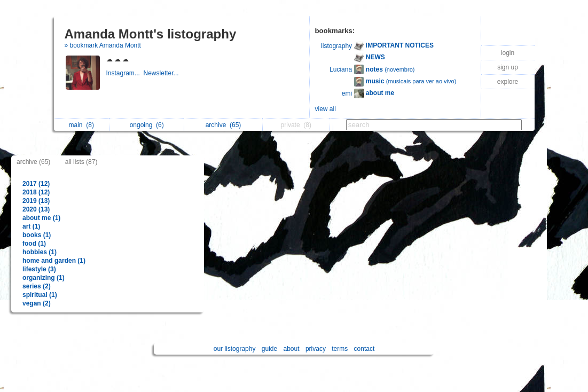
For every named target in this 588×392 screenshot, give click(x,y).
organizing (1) (44, 278)
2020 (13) (36, 209)
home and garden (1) (54, 261)
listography (336, 46)
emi (347, 93)
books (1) (37, 235)
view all (326, 109)
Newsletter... (162, 73)
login (508, 53)
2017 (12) (36, 184)
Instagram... (125, 73)
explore (508, 82)
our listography (235, 349)
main (81, 125)
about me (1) (41, 218)
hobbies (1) (40, 252)
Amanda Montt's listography (151, 34)
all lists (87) (81, 162)
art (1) (31, 226)
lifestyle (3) (39, 269)
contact (364, 349)
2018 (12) (36, 192)
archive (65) (33, 162)
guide (269, 349)
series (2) (37, 286)
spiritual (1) (40, 295)
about (292, 349)
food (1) (34, 244)
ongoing (147, 125)
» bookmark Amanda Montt (103, 45)
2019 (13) (36, 201)
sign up (508, 67)
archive (224, 125)
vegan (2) (37, 303)
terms (340, 349)
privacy (316, 349)
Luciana (341, 69)
